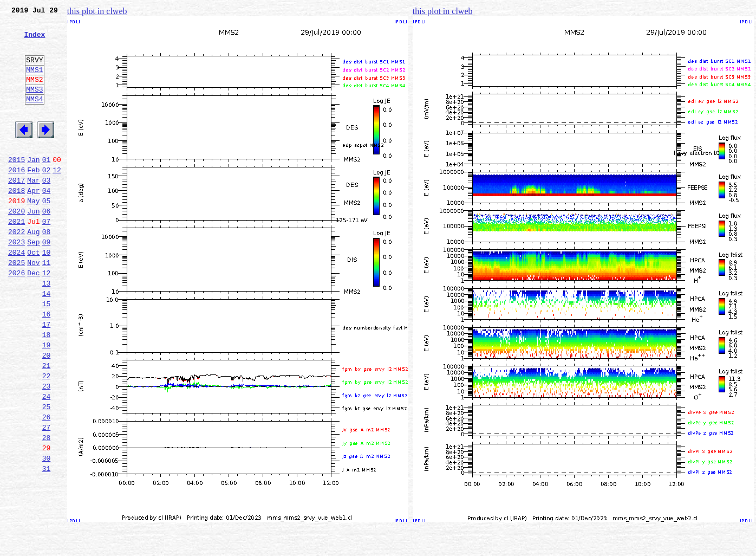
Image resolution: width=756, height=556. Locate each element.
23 (47, 448)
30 (47, 531)
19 (47, 400)
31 (47, 543)
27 (47, 495)
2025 (17, 305)
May (33, 233)
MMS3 (34, 105)
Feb (33, 197)
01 (47, 185)
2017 (17, 209)
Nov (33, 305)
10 (47, 293)
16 (47, 364)
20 (47, 412)
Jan (33, 185)
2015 (17, 185)
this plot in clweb (97, 11)
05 (47, 233)
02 (47, 197)
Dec (33, 316)
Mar (33, 209)
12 (57, 197)
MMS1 (34, 82)
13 (47, 328)
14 (47, 340)
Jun (33, 245)
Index (34, 41)
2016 (17, 197)
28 (47, 507)
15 (47, 352)
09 (47, 281)
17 (47, 376)
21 (47, 424)
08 (47, 269)
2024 (17, 293)
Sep (33, 281)
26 (47, 483)
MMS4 (34, 117)
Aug (33, 269)
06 (47, 245)
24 (47, 460)
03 (47, 209)
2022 (17, 269)
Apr (33, 221)
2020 (17, 245)
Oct (33, 293)
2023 (17, 281)
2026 (17, 316)
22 (47, 436)
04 (47, 221)
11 (47, 305)
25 (47, 471)
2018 (17, 221)
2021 (17, 257)
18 (47, 388)
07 (47, 257)
